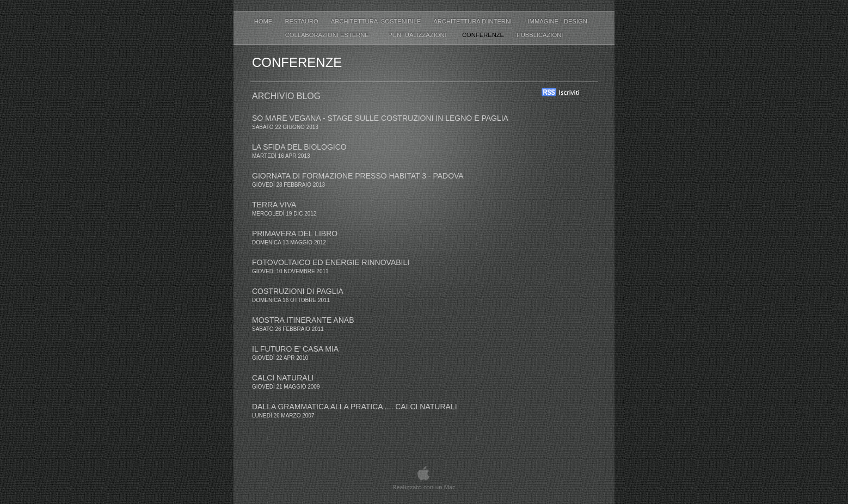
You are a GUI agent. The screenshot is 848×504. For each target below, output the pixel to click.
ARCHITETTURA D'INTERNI (475, 21)
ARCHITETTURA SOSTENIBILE (377, 21)
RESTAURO (302, 21)
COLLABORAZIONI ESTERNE (329, 35)
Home (264, 21)
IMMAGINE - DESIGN (561, 21)
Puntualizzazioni (417, 35)
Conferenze (484, 35)
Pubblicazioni (540, 35)
